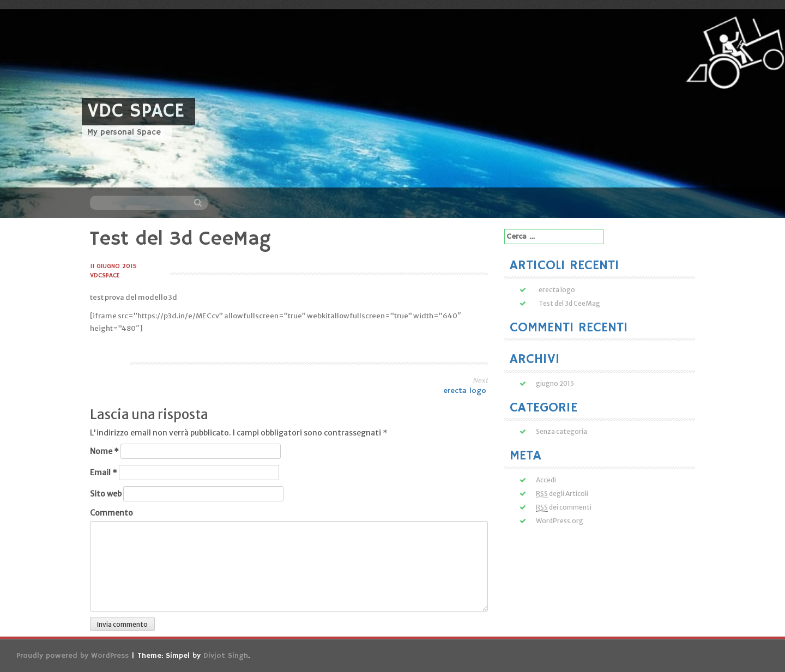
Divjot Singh (226, 656)
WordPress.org (560, 521)
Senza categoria (561, 431)
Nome (104, 451)
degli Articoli (562, 494)
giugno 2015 (555, 383)
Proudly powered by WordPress (73, 656)
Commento (111, 513)
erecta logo (466, 391)
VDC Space (136, 111)
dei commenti (564, 507)
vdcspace (105, 276)
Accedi (546, 480)
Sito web (106, 494)
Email (104, 473)
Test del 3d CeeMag (569, 303)
